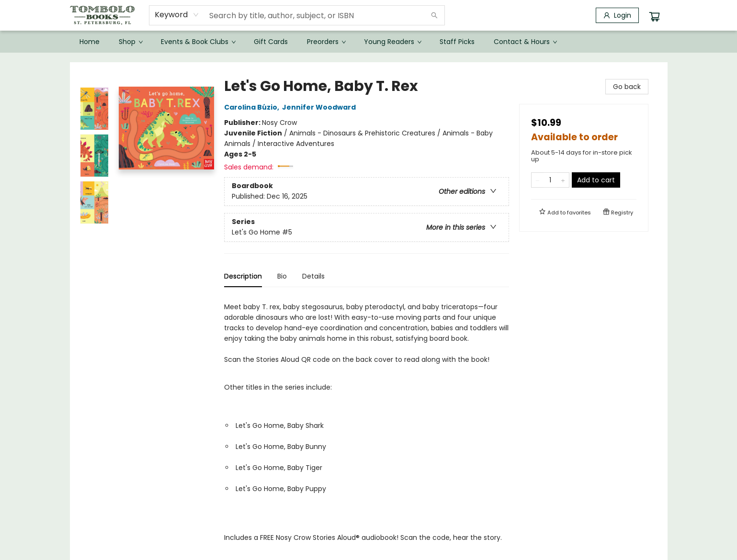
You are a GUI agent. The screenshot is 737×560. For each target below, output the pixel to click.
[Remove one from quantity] (538, 180)
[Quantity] (550, 180)
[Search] (434, 15)
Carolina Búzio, (253, 107)
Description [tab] (243, 276)
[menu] (369, 42)
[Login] (617, 15)
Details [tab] (313, 276)
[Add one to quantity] (563, 180)
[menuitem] (90, 42)
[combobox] (177, 15)
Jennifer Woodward (320, 107)
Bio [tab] (282, 276)
